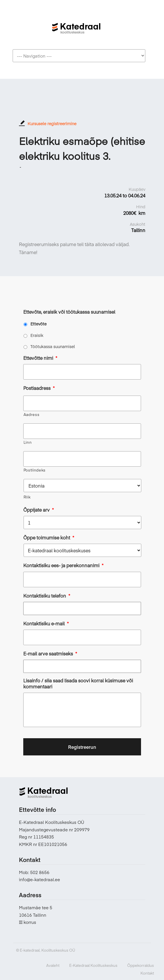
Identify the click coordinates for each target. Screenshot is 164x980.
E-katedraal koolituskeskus (76, 25)
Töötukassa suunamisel (53, 346)
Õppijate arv (38, 510)
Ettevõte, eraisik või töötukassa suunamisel (69, 312)
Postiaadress (39, 388)
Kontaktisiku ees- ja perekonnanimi (63, 565)
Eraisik (37, 335)
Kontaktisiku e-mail (46, 623)
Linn (28, 442)
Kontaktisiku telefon (47, 596)
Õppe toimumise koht (49, 538)
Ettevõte (38, 324)
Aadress (32, 415)
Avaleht (53, 965)
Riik (27, 497)
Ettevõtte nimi (40, 358)
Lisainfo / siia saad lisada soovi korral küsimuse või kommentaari (78, 684)
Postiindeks (35, 470)
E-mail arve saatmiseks (50, 654)
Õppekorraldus (141, 965)
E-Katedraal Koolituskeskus (93, 965)
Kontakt (147, 973)
